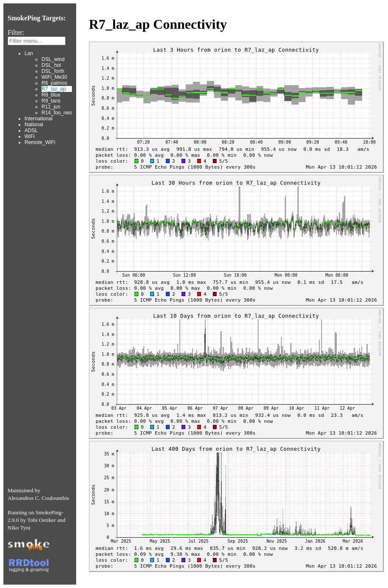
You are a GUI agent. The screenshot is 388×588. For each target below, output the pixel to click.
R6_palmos (54, 83)
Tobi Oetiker (41, 520)
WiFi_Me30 (54, 77)
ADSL (31, 130)
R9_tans (51, 101)
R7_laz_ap (54, 89)
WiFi (30, 136)
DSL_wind (53, 59)
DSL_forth (53, 71)
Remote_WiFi (40, 142)
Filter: (16, 32)
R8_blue (51, 95)
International (39, 119)
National (34, 125)
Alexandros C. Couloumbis (39, 498)
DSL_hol (51, 65)
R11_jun (51, 107)
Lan (29, 53)
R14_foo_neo (57, 113)
